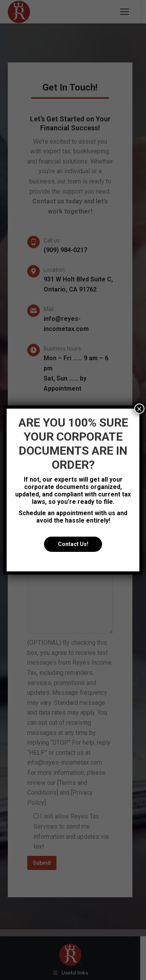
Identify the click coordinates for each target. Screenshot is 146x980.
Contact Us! (73, 544)
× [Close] (139, 409)
